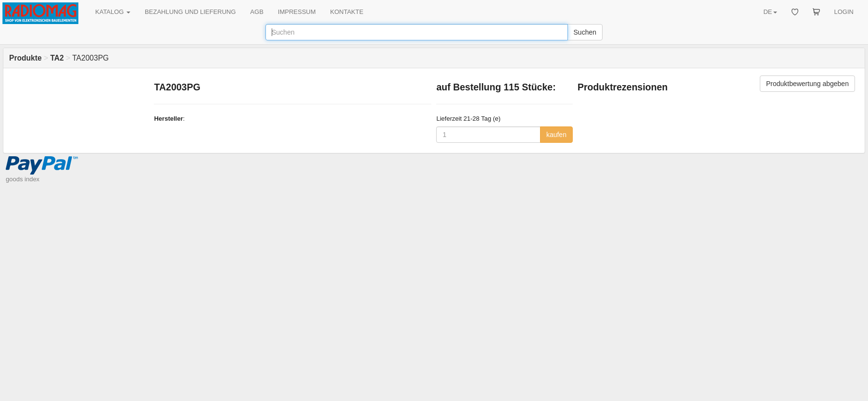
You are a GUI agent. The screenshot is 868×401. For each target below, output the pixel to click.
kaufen (556, 135)
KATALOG (113, 12)
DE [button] (770, 12)
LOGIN (844, 12)
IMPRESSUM (297, 12)
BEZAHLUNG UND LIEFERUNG (190, 12)
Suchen (585, 32)
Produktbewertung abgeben (807, 84)
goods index (23, 179)
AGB (257, 12)
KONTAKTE (347, 12)
